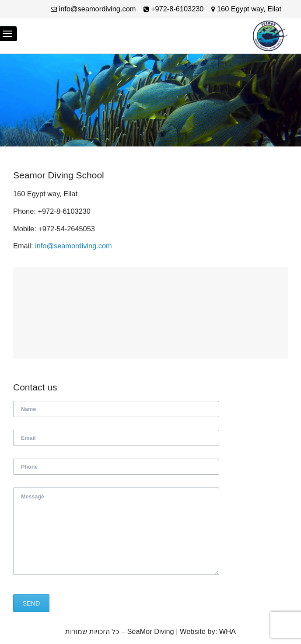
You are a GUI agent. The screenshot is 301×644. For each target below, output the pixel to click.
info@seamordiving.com (73, 246)
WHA (227, 631)
